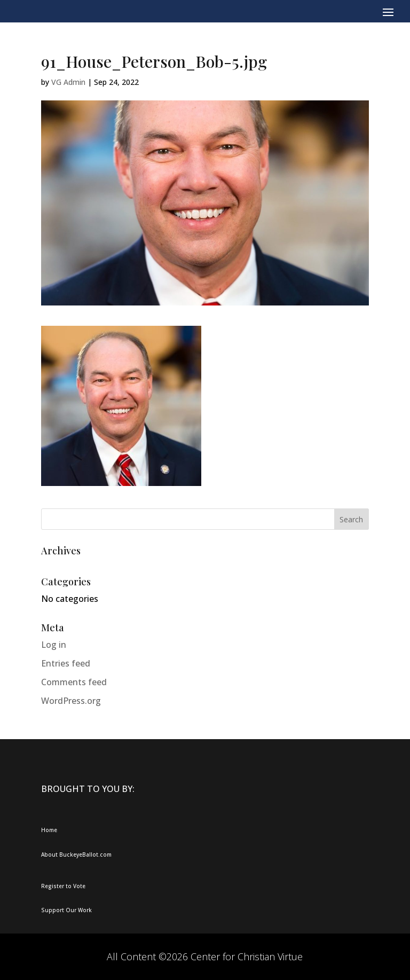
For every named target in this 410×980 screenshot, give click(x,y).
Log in (54, 645)
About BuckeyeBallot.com (76, 854)
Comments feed (74, 682)
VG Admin (68, 82)
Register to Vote (63, 886)
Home (49, 830)
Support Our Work (66, 910)
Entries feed (66, 663)
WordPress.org (71, 701)
